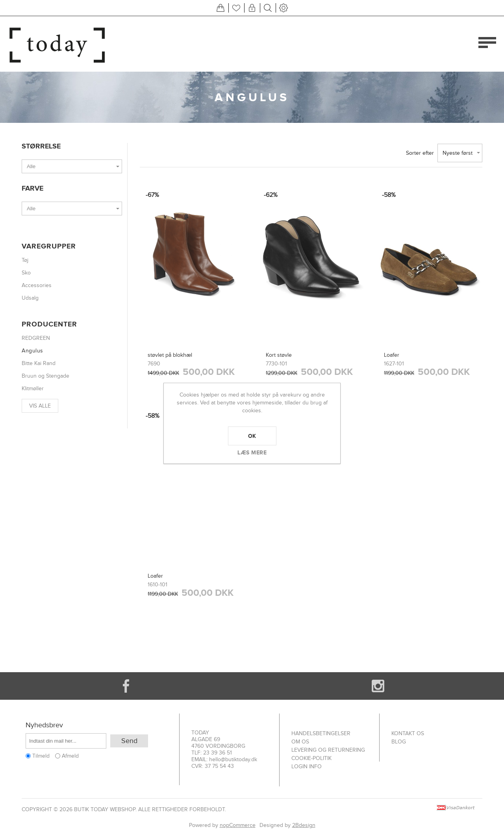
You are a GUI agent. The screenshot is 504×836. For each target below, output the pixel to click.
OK (252, 436)
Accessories (37, 285)
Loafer (392, 355)
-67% (152, 195)
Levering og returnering (328, 750)
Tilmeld (41, 756)
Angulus (32, 351)
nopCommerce (238, 825)
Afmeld (70, 756)
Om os (300, 742)
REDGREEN (36, 338)
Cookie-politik (311, 758)
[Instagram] (378, 686)
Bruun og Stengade (45, 376)
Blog (399, 742)
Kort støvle (279, 355)
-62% (271, 195)
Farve (32, 188)
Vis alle (40, 406)
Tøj (25, 260)
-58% (389, 195)
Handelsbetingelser (321, 733)
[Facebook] (126, 686)
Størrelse (41, 146)
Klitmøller (33, 388)
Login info (307, 766)
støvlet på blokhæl (170, 355)
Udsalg (30, 298)
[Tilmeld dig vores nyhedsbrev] (66, 741)
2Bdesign (304, 825)
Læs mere (252, 452)
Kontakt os (408, 733)
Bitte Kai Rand (39, 363)
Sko (26, 273)
